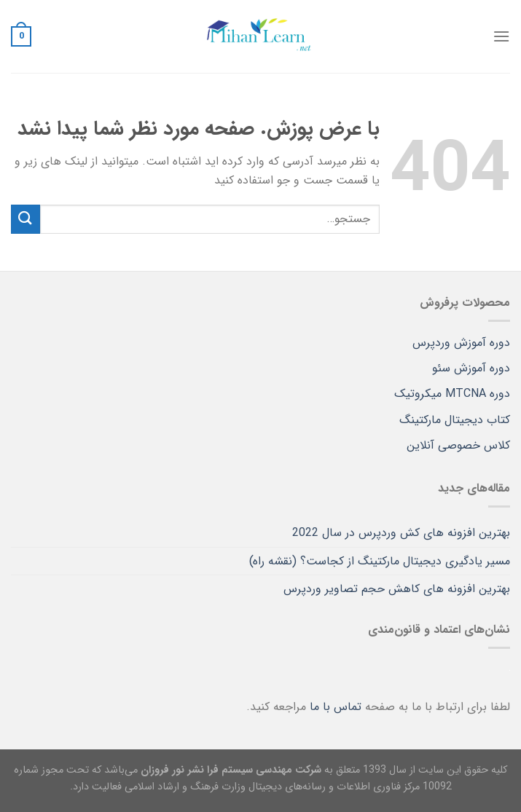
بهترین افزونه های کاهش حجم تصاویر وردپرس (397, 589)
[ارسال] (26, 219)
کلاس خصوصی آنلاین (458, 445)
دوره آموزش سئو (471, 368)
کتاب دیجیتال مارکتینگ (455, 420)
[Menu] (501, 36)
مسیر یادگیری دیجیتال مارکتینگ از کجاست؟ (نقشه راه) (380, 561)
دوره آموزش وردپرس (461, 343)
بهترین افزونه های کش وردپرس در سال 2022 (401, 533)
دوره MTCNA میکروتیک (452, 394)
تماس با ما (336, 707)
